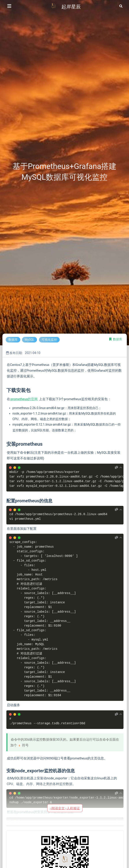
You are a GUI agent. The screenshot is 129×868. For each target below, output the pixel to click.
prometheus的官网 (24, 399)
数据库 (118, 339)
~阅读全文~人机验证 (65, 808)
